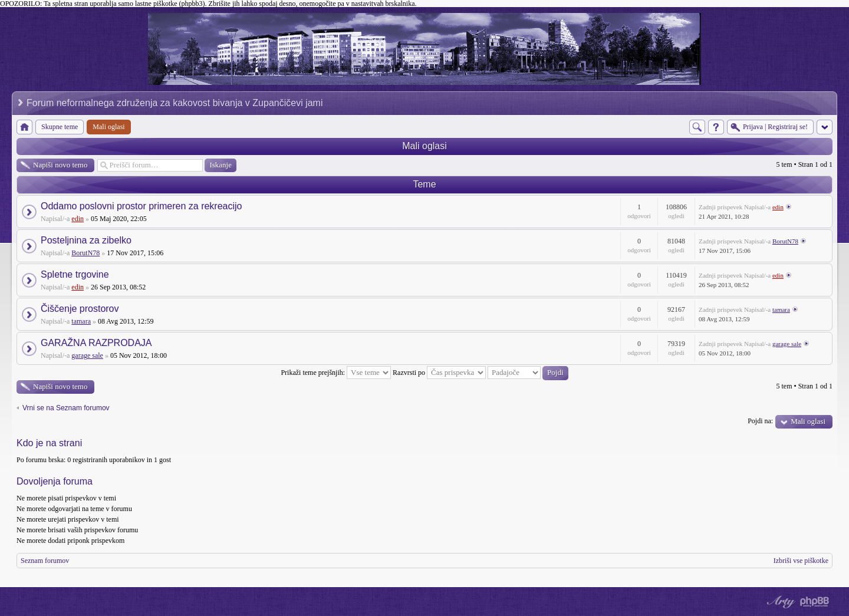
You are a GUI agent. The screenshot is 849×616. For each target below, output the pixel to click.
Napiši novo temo (60, 165)
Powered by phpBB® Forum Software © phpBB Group (815, 602)
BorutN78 (85, 253)
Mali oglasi (424, 146)
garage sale (87, 355)
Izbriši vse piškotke (801, 561)
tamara (81, 321)
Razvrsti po (439, 373)
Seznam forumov (45, 561)
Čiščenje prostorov (80, 309)
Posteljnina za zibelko (86, 240)
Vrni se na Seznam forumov (66, 408)
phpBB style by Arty (779, 602)
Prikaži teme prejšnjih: (336, 373)
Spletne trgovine (75, 274)
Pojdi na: (760, 421)
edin (78, 219)
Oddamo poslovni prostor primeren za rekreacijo (141, 206)
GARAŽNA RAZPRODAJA (96, 343)
